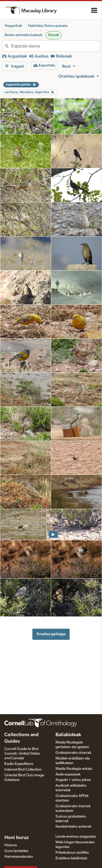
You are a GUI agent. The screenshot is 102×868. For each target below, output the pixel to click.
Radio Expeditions (19, 764)
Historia (11, 845)
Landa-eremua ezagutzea (76, 837)
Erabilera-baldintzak (71, 858)
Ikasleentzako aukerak (73, 826)
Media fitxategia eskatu (74, 769)
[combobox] (55, 46)
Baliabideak (68, 735)
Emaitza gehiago (51, 634)
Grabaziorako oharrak (73, 753)
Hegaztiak (13, 26)
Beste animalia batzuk (23, 35)
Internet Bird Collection (23, 770)
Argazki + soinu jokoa (73, 780)
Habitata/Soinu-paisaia (48, 26)
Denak (54, 35)
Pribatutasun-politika (72, 853)
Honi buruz (17, 838)
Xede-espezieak (68, 774)
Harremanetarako (19, 857)
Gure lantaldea (16, 851)
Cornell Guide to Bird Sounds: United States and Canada (22, 753)
